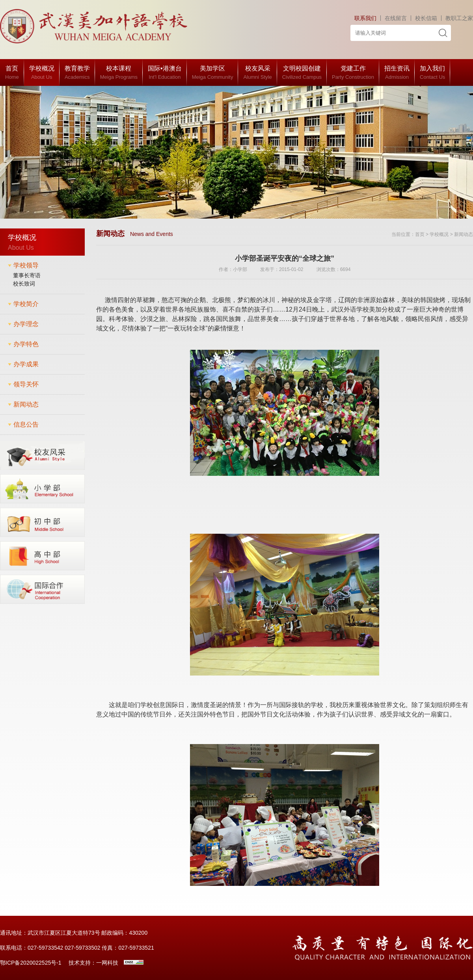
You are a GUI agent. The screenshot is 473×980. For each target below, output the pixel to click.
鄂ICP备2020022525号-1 (31, 963)
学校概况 (439, 234)
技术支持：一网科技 (93, 963)
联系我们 (365, 18)
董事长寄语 (27, 275)
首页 (420, 234)
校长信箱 (426, 18)
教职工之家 (459, 18)
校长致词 (24, 284)
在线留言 (396, 18)
